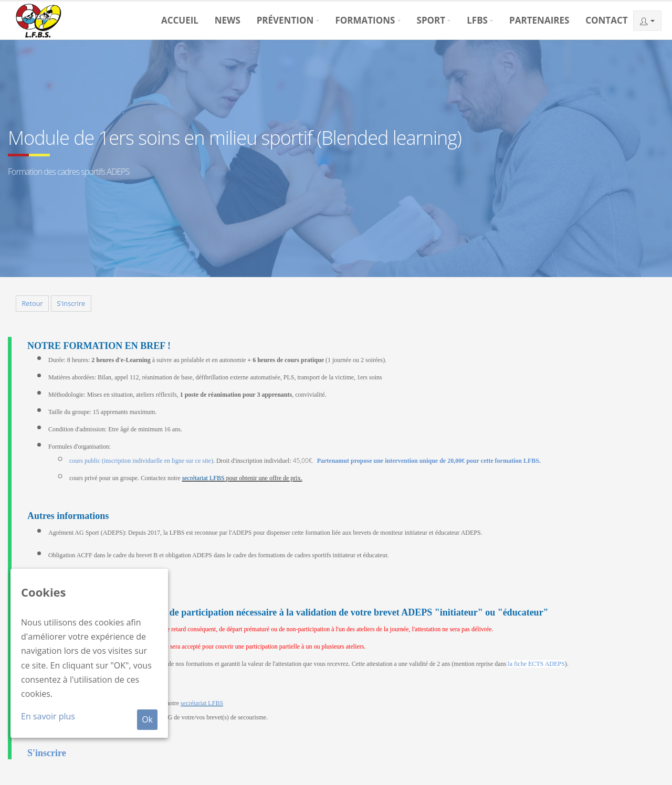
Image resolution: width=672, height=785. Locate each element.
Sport (431, 20)
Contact (606, 20)
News (228, 20)
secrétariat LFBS (203, 478)
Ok (147, 719)
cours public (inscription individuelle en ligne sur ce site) (141, 461)
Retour (32, 303)
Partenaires (539, 20)
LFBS (477, 20)
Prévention (285, 20)
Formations (365, 20)
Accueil (180, 20)
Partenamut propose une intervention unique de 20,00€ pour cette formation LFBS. (429, 461)
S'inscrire (71, 303)
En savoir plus (48, 716)
